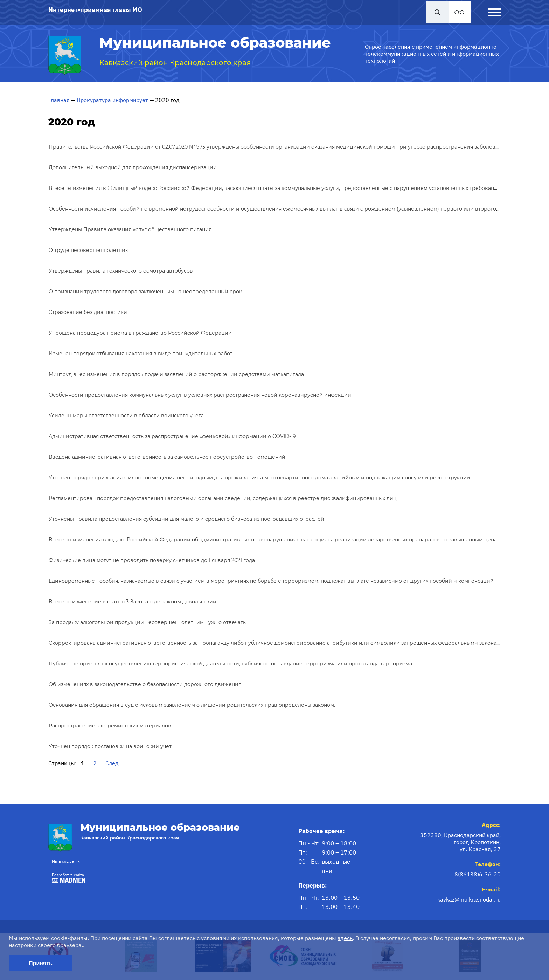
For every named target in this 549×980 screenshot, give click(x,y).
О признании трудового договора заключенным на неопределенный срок (145, 292)
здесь (345, 938)
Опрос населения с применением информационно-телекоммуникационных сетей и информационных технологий (432, 54)
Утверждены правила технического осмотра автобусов (121, 271)
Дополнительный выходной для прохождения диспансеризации (133, 167)
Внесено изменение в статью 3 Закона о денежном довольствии (133, 602)
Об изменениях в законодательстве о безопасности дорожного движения (145, 684)
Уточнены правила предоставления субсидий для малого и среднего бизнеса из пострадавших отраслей (186, 519)
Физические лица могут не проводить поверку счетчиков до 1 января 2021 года (152, 560)
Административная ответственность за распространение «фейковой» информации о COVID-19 (172, 436)
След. (113, 763)
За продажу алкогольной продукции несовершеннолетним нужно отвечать (147, 622)
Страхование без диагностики (88, 312)
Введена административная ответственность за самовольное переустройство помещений (167, 457)
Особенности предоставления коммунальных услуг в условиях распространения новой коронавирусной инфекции (200, 395)
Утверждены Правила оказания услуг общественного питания (130, 229)
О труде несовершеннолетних (88, 250)
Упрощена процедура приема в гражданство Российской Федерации (140, 333)
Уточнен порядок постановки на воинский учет (110, 746)
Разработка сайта (67, 878)
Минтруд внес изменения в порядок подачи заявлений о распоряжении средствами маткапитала (176, 374)
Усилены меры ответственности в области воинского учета (126, 416)
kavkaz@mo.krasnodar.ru (469, 899)
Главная (59, 100)
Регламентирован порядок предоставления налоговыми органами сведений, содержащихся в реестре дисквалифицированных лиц (223, 498)
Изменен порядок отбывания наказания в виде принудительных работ (141, 354)
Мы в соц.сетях (66, 861)
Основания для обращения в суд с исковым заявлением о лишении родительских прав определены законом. (192, 705)
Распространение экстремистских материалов (110, 726)
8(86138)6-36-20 (478, 874)
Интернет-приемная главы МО (95, 10)
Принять (41, 963)
